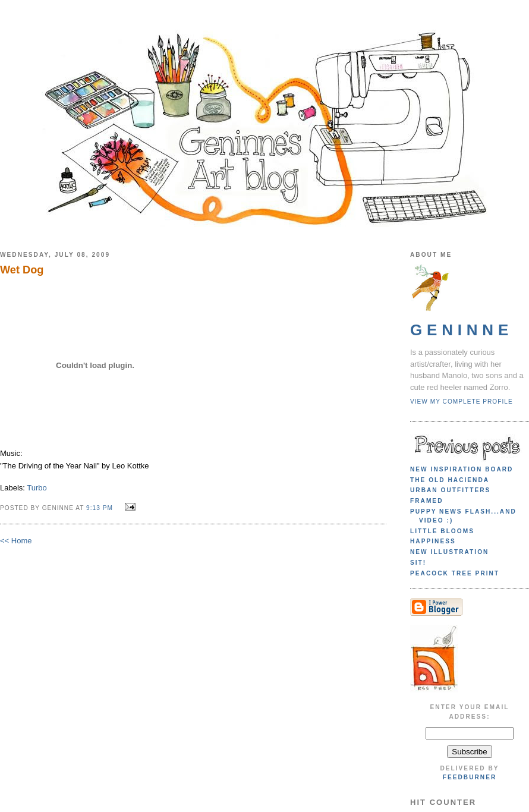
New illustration (449, 552)
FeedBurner (470, 777)
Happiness (433, 541)
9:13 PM (100, 508)
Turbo (37, 488)
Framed (426, 501)
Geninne (462, 330)
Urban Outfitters (450, 490)
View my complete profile (462, 402)
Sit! (418, 563)
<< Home (16, 541)
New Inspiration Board (462, 469)
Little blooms (442, 531)
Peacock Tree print (455, 573)
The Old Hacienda (450, 480)
